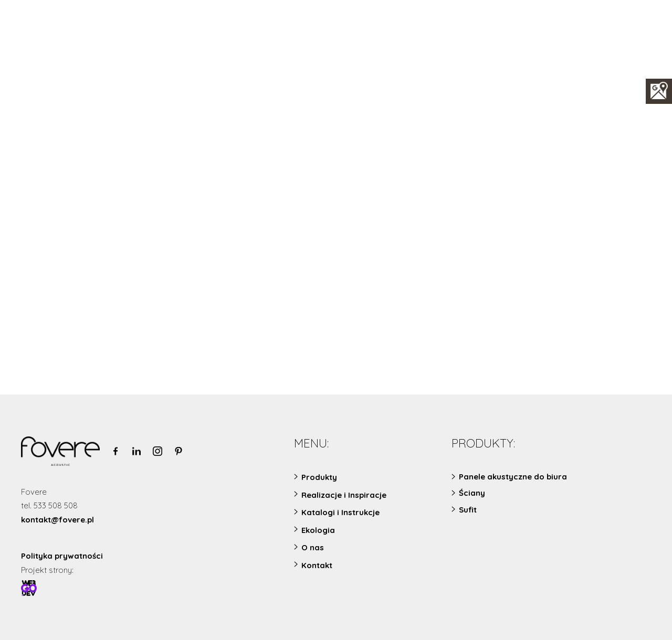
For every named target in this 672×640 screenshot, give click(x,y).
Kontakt (317, 565)
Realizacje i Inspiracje (344, 495)
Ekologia (318, 530)
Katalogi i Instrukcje (340, 512)
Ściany (472, 493)
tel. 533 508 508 (49, 505)
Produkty (319, 477)
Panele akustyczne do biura (513, 477)
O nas (313, 547)
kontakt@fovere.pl (57, 520)
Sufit (468, 510)
